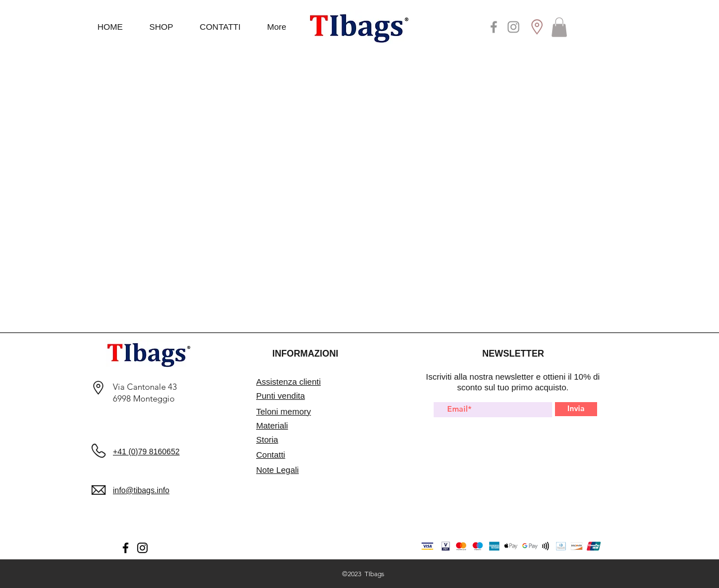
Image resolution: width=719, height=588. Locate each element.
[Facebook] (494, 27)
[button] (559, 27)
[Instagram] (513, 27)
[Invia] (576, 409)
